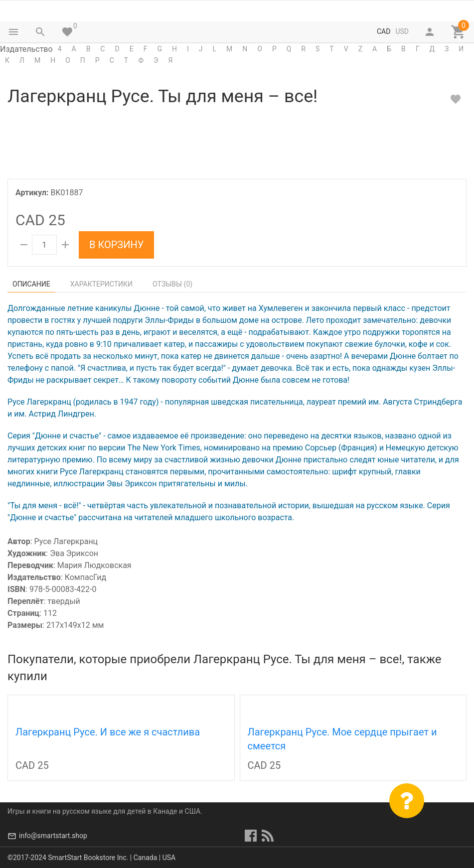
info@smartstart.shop (53, 836)
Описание (31, 284)
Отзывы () (172, 284)
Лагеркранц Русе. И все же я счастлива (108, 732)
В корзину (116, 245)
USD (402, 31)
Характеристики (101, 284)
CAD (384, 31)
